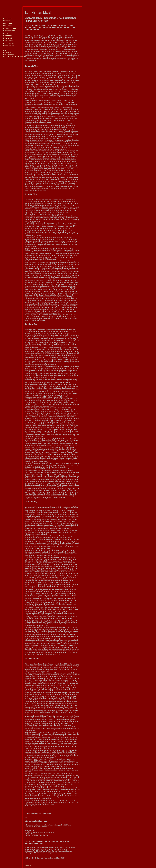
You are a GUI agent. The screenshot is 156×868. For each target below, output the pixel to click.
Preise (6, 33)
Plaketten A (8, 36)
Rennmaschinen (10, 28)
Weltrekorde (8, 41)
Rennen (6, 21)
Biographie (8, 18)
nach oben (28, 865)
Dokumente (8, 26)
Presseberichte (9, 31)
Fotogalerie (8, 23)
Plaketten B (8, 38)
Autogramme (8, 43)
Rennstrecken (9, 46)
